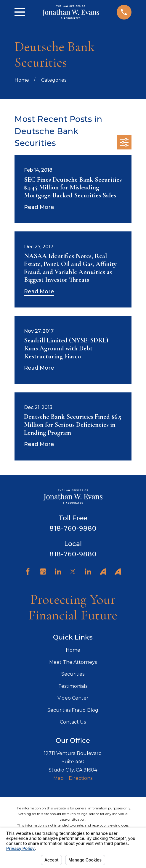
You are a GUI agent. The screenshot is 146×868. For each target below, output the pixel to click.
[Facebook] (28, 571)
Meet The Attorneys (73, 662)
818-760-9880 (73, 528)
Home (73, 650)
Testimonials (73, 686)
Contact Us (73, 722)
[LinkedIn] (58, 571)
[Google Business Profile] (43, 571)
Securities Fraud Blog (73, 710)
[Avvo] (103, 571)
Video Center (73, 698)
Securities (73, 674)
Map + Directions (73, 778)
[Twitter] (73, 571)
